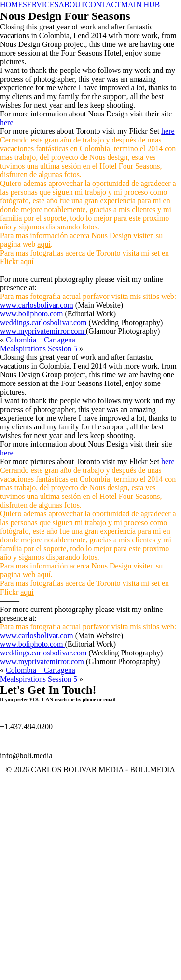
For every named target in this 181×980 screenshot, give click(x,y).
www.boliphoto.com (33, 314)
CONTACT (103, 5)
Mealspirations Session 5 (39, 348)
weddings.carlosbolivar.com (43, 322)
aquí (44, 244)
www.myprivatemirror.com (43, 331)
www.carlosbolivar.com (37, 305)
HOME (11, 5)
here (7, 122)
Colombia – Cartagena (41, 340)
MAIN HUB (140, 5)
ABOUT (72, 5)
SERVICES (41, 5)
